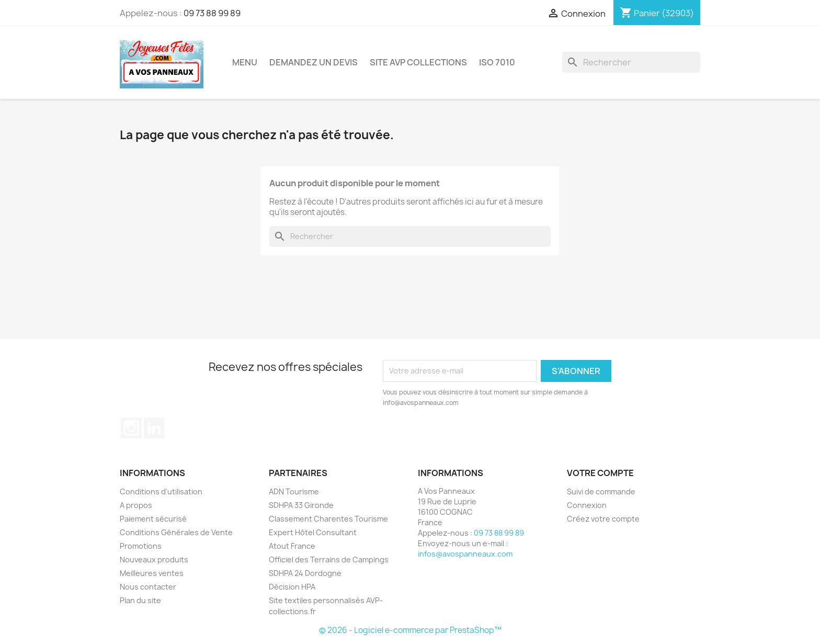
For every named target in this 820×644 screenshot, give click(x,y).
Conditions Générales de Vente (176, 532)
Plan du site (140, 600)
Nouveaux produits (154, 560)
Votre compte (600, 473)
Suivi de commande (601, 492)
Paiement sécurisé (153, 519)
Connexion (587, 505)
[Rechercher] (631, 62)
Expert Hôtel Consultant (313, 532)
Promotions (141, 546)
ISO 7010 (497, 62)
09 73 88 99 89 (212, 13)
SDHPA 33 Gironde (301, 505)
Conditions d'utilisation (161, 492)
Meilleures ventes (152, 573)
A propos (136, 505)
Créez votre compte (603, 519)
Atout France (292, 546)
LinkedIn (154, 428)
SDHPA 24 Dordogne (305, 573)
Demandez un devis (314, 62)
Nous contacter (148, 587)
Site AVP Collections (418, 62)
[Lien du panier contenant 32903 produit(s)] (657, 13)
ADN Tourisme (294, 492)
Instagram (131, 428)
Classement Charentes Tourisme (328, 519)
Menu (245, 62)
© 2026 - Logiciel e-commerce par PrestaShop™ (410, 630)
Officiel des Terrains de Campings (329, 560)
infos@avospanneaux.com (465, 554)
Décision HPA (292, 587)
